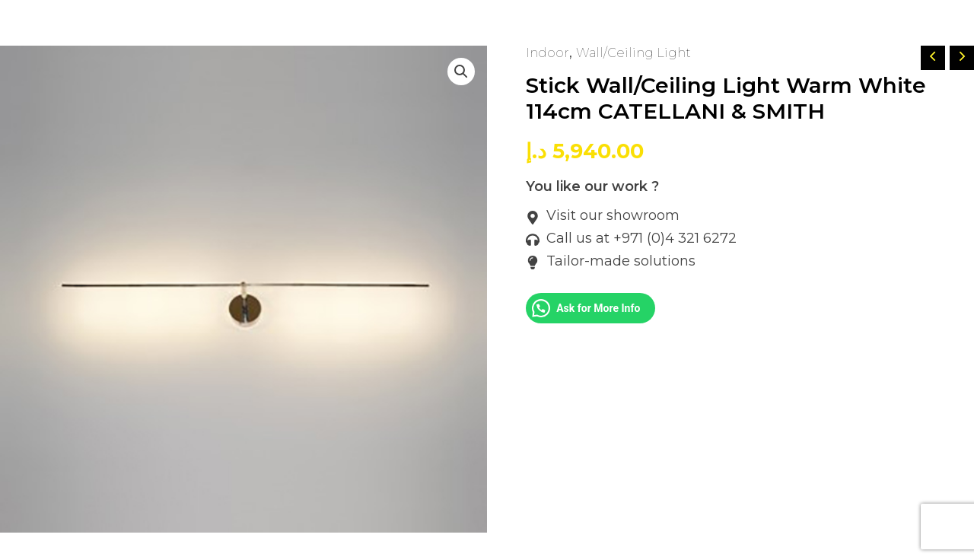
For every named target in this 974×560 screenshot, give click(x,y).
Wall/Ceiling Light (641, 52)
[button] (460, 73)
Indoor (549, 52)
